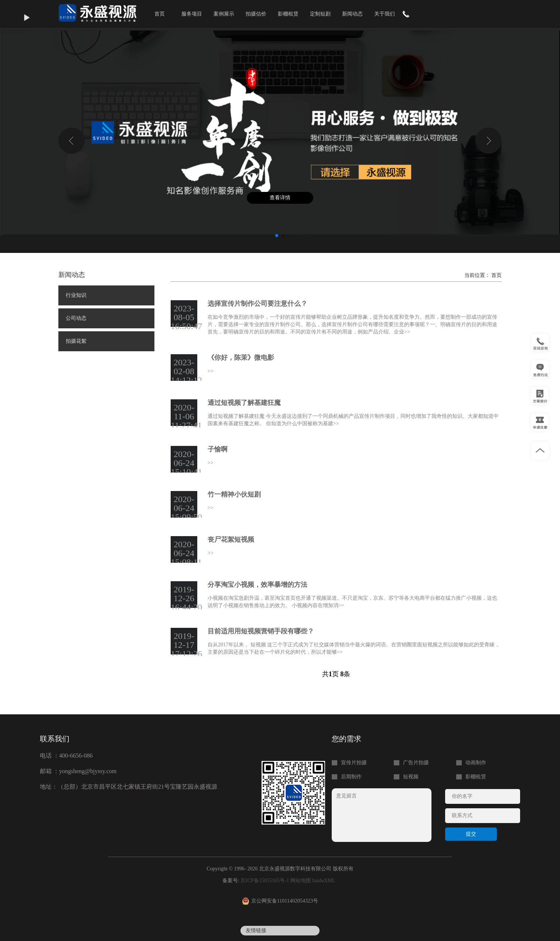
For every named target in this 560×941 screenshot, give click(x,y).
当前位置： (478, 275)
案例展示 (224, 14)
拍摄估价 (256, 14)
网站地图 (301, 881)
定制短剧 (320, 14)
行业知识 (76, 295)
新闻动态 (352, 14)
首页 (160, 14)
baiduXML (324, 881)
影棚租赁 (288, 14)
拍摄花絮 (76, 341)
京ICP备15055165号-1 (265, 881)
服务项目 (192, 14)
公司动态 (76, 318)
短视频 (411, 777)
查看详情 (280, 198)
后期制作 (351, 777)
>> (407, 332)
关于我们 (385, 14)
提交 (471, 834)
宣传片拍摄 (354, 763)
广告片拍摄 (416, 763)
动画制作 (476, 763)
